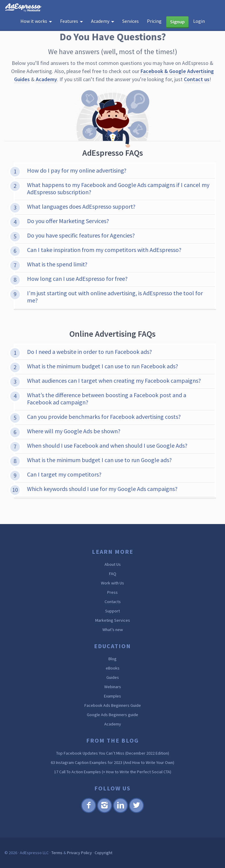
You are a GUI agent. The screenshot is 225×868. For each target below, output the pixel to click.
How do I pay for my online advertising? (77, 170)
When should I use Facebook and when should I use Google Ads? (107, 445)
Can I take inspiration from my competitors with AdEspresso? (104, 250)
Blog (112, 659)
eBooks (113, 668)
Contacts (113, 602)
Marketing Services (113, 620)
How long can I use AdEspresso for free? (77, 279)
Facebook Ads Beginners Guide (113, 705)
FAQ (113, 574)
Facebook (89, 812)
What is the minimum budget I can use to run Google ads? (99, 460)
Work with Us (112, 583)
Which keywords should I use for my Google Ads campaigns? (102, 489)
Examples (112, 696)
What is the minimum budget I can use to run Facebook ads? (103, 366)
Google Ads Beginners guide (112, 715)
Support (112, 611)
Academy (46, 79)
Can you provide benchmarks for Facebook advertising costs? (104, 417)
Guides (113, 677)
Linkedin (120, 812)
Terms (57, 853)
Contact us (197, 79)
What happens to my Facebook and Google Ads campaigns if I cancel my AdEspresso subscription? (118, 188)
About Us (113, 564)
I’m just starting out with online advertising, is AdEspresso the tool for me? (115, 297)
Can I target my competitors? (64, 474)
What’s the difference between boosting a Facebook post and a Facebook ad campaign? (107, 399)
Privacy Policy (79, 853)
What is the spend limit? (57, 264)
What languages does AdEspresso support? (81, 206)
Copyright (103, 853)
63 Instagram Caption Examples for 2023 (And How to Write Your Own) (112, 762)
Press (112, 592)
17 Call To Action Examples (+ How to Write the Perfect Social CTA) (113, 772)
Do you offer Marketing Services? (68, 221)
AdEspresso (24, 8)
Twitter (137, 812)
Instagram (105, 812)
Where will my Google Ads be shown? (74, 431)
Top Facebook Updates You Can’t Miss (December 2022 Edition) (113, 753)
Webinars (113, 687)
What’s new (113, 630)
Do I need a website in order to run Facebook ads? (90, 352)
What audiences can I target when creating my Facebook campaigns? (114, 380)
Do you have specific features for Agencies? (81, 235)
